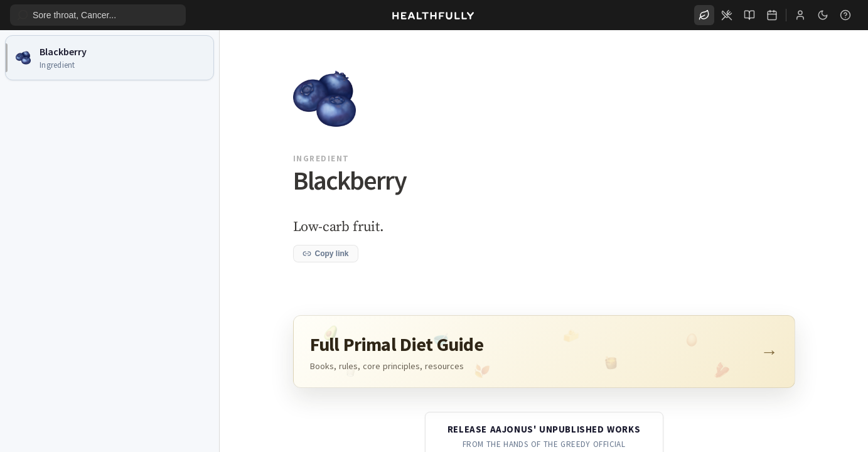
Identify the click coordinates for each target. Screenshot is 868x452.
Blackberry (63, 51)
